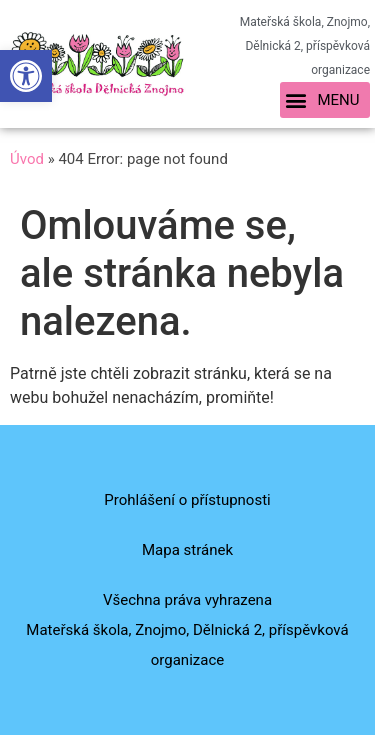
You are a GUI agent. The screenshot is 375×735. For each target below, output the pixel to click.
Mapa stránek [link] (187, 550)
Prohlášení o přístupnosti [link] (187, 500)
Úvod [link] (27, 159)
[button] (325, 100)
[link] (26, 76)
